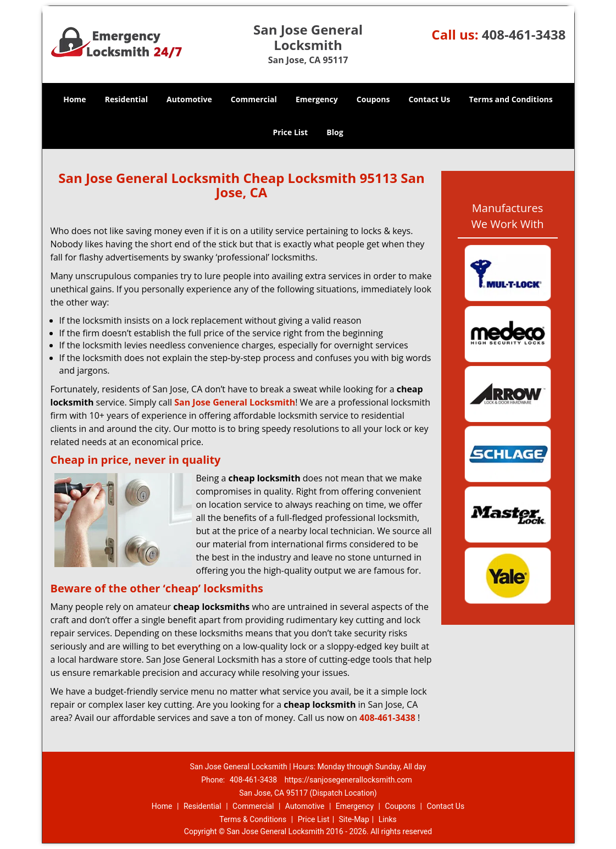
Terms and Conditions (510, 99)
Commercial (254, 99)
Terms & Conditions (253, 819)
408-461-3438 (524, 34)
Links (388, 819)
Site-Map (354, 819)
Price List (290, 132)
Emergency (317, 99)
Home (74, 99)
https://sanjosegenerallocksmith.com (348, 780)
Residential (126, 99)
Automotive (189, 99)
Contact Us (430, 99)
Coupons (373, 99)
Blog (335, 132)
